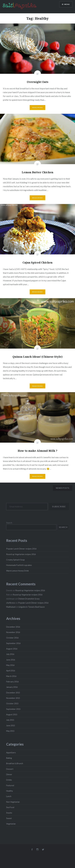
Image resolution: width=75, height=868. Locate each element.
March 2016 (11, 676)
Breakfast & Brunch (15, 763)
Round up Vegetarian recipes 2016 (21, 554)
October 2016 (12, 638)
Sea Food (10, 807)
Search (9, 523)
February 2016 (12, 682)
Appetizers (11, 753)
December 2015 (13, 693)
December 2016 (13, 627)
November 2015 (13, 698)
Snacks (9, 813)
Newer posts (63, 488)
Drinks (9, 780)
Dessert (10, 769)
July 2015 (10, 720)
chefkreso (11, 603)
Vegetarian (11, 824)
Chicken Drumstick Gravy (29, 599)
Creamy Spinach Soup (15, 560)
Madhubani (11, 607)
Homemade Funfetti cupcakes (19, 565)
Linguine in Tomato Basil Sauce (32, 607)
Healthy (10, 791)
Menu (67, 4)
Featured (10, 785)
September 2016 (13, 643)
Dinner (9, 774)
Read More (37, 107)
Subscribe (59, 506)
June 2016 (11, 660)
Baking (9, 758)
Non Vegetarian (13, 802)
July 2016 (10, 654)
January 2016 (12, 687)
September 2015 (13, 709)
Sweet (9, 818)
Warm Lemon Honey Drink (17, 571)
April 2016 (11, 671)
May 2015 (10, 731)
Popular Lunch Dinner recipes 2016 (21, 549)
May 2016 (10, 665)
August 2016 (12, 649)
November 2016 (13, 632)
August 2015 (12, 714)
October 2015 (12, 703)
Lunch (9, 796)
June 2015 (11, 726)
